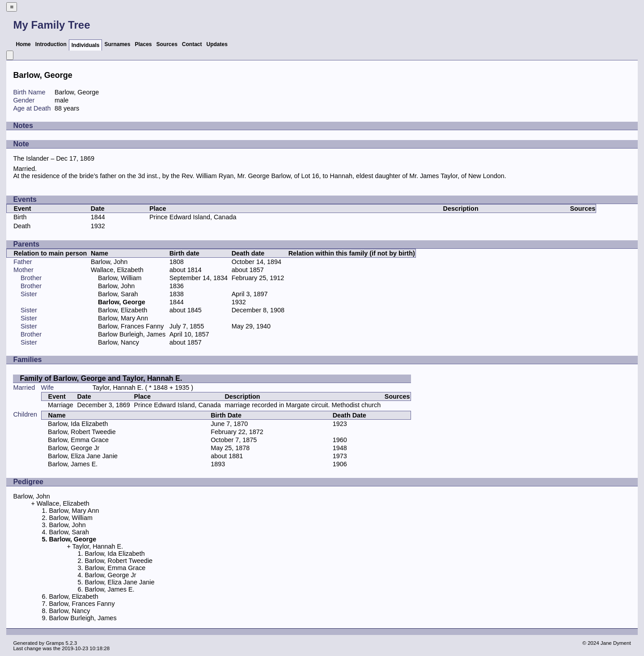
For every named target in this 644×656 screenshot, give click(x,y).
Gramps (55, 643)
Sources (167, 44)
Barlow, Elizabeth (123, 310)
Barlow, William (120, 278)
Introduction (51, 44)
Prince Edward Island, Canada (193, 217)
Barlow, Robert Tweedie (82, 432)
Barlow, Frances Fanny (131, 326)
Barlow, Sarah (118, 294)
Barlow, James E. (73, 464)
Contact (192, 44)
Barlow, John (109, 262)
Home (23, 44)
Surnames (117, 44)
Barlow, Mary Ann (123, 318)
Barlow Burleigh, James (132, 334)
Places (143, 44)
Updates (217, 44)
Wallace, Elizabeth (117, 270)
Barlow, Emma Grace (78, 440)
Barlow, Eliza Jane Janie (83, 456)
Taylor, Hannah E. (118, 388)
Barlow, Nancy (119, 342)
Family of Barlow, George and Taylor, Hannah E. (101, 378)
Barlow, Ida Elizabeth (78, 424)
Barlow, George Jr (74, 448)
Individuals (86, 45)
